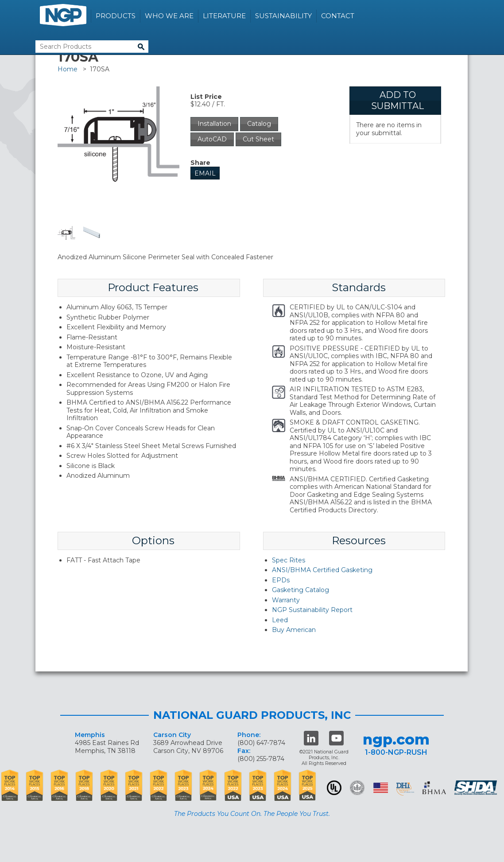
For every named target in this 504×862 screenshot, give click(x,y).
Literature (224, 16)
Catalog (259, 124)
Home (68, 69)
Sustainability (283, 16)
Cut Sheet (258, 139)
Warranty (286, 600)
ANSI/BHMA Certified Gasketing (322, 570)
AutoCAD (212, 139)
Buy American (294, 630)
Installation (214, 124)
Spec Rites (289, 560)
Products (116, 16)
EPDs (281, 580)
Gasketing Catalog (300, 590)
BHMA (434, 788)
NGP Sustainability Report (312, 610)
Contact (338, 16)
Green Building (357, 788)
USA (381, 788)
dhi (405, 789)
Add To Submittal (397, 100)
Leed (280, 620)
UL (334, 788)
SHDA (477, 788)
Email (205, 173)
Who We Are (169, 16)
